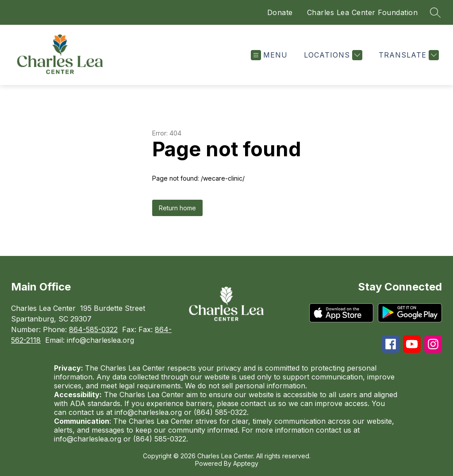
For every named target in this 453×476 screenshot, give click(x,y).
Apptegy (246, 463)
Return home (177, 208)
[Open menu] (269, 55)
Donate (280, 12)
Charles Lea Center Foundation (363, 12)
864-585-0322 (93, 329)
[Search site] (435, 12)
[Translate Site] (408, 55)
